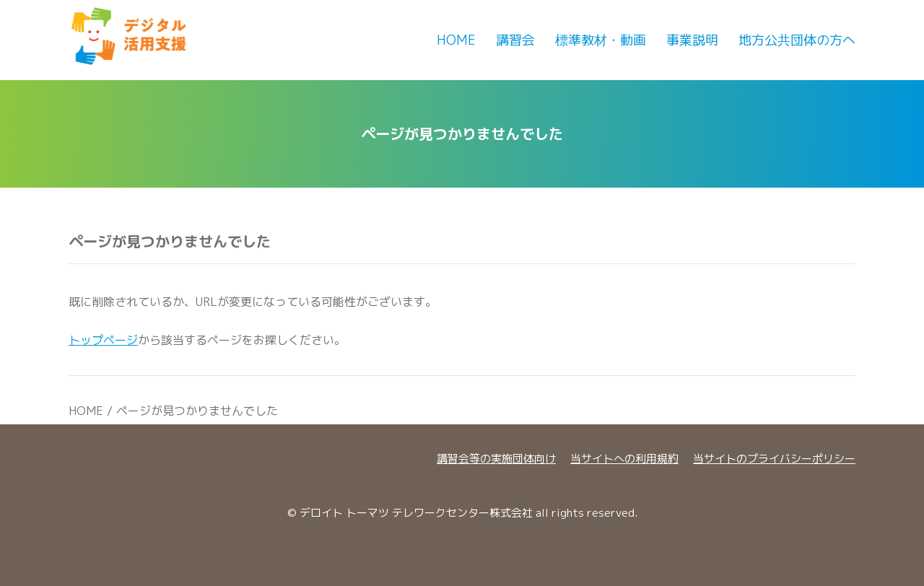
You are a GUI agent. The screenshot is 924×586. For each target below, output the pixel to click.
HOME (86, 411)
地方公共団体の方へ (797, 40)
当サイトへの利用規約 (624, 459)
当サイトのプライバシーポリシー (774, 459)
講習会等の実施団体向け (496, 459)
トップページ (103, 340)
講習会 (515, 40)
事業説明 (692, 40)
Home (456, 40)
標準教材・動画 (601, 40)
